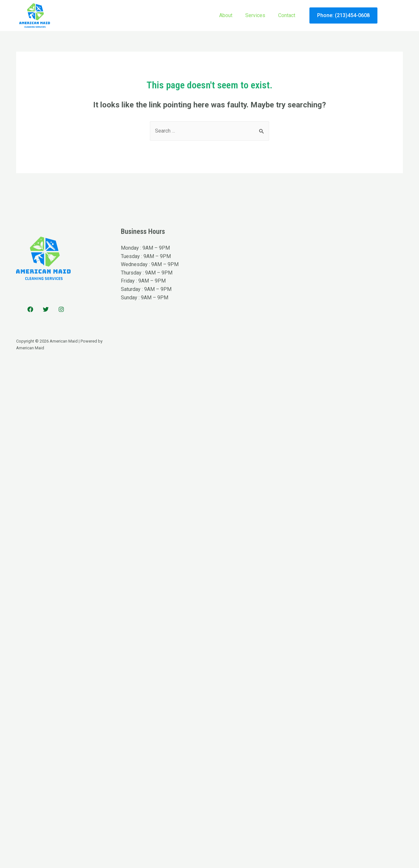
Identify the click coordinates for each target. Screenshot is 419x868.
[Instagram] (61, 309)
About (226, 15)
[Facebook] (30, 309)
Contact (287, 15)
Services (255, 15)
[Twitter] (46, 309)
